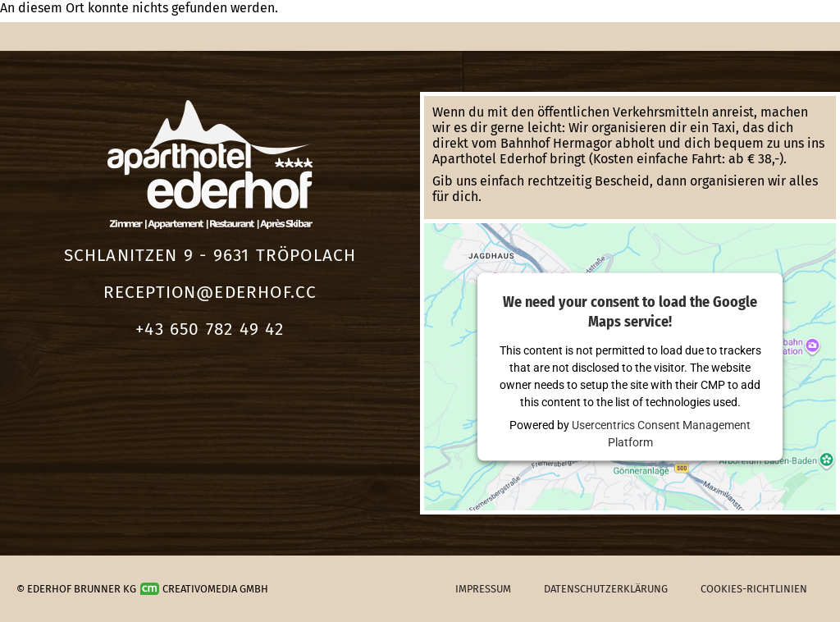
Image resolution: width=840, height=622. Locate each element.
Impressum (483, 589)
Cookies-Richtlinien (754, 589)
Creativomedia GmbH (204, 589)
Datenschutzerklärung (606, 589)
